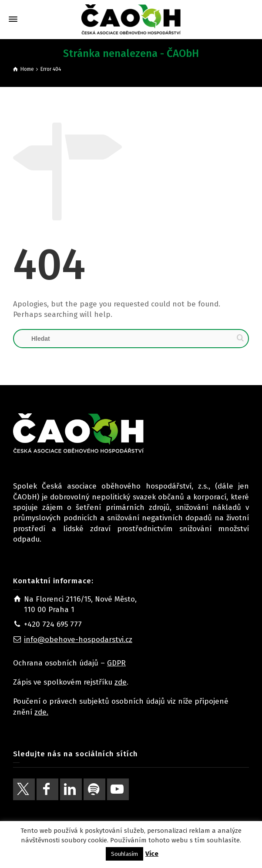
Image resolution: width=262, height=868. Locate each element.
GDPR (116, 663)
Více (152, 854)
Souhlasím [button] (124, 854)
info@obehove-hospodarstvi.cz (78, 640)
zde (121, 682)
